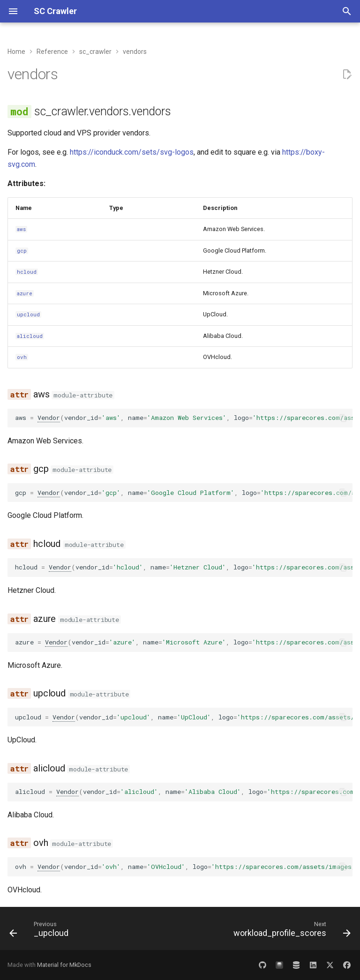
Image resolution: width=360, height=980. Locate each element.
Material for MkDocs (64, 965)
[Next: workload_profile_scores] (290, 931)
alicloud (30, 336)
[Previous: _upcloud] (41, 931)
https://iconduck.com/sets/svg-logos (132, 152)
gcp (22, 251)
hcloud (27, 272)
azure (25, 293)
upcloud (28, 314)
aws (21, 229)
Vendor (49, 418)
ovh (22, 357)
